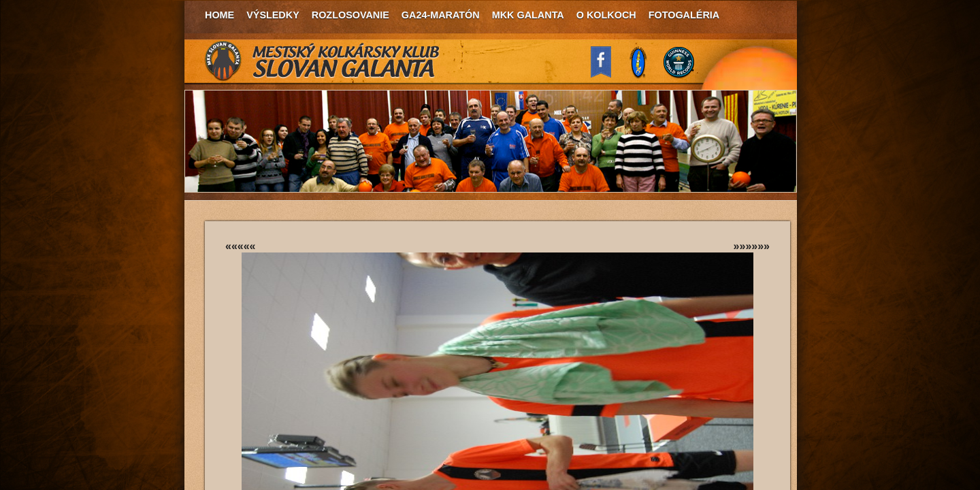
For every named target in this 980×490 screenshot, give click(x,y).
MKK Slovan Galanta (323, 61)
